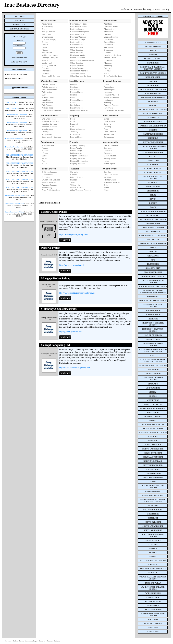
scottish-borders (153, 510)
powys (153, 481)
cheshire (153, 138)
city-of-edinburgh (153, 142)
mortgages (108, 100)
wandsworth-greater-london (153, 588)
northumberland (153, 461)
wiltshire (153, 619)
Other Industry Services (51, 137)
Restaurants (109, 134)
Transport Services (49, 185)
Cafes (107, 119)
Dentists (45, 42)
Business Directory (19, 641)
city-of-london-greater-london (153, 147)
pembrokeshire (153, 473)
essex (153, 248)
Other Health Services (51, 76)
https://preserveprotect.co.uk (72, 265)
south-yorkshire (153, 530)
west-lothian (153, 597)
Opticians (45, 68)
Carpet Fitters (110, 42)
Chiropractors (47, 37)
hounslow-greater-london (153, 330)
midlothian (153, 412)
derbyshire (153, 191)
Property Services (78, 158)
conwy (153, 156)
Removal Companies (79, 161)
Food (106, 129)
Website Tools (47, 108)
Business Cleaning (78, 37)
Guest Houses (110, 156)
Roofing (107, 71)
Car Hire (108, 172)
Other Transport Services (81, 190)
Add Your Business (19, 29)
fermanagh (153, 256)
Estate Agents (76, 148)
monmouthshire (153, 416)
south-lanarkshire (153, 526)
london (153, 396)
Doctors (45, 45)
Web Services (47, 105)
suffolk (153, 548)
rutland (153, 506)
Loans (107, 84)
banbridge (153, 63)
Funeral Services (49, 182)
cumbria (153, 183)
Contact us (42, 641)
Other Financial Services (114, 110)
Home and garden (78, 129)
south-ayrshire (153, 522)
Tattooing (45, 73)
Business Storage (78, 39)
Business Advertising (79, 24)
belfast (153, 81)
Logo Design (47, 100)
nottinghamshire (153, 465)
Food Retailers (110, 132)
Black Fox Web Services (14, 139)
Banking (107, 103)
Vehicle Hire (75, 185)
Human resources (78, 58)
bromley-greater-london (153, 110)
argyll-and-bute (153, 59)
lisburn (153, 392)
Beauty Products (48, 32)
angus (153, 51)
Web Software (47, 103)
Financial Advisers (112, 95)
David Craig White (12, 102)
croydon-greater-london (153, 178)
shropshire (153, 514)
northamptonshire (153, 457)
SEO (44, 95)
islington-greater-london (153, 344)
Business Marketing (78, 26)
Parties (44, 158)
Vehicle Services (77, 188)
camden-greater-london (153, 126)
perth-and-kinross (153, 477)
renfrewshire (153, 491)
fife (153, 260)
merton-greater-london (153, 408)
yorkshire (153, 632)
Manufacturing (47, 129)
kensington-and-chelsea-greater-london (153, 350)
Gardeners (108, 50)
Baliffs (73, 97)
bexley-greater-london (153, 89)
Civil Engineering (49, 119)
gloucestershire (153, 272)
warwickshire (153, 593)
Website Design (48, 84)
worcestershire (153, 624)
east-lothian (153, 231)
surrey (153, 552)
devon (153, 199)
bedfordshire (153, 77)
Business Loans (77, 45)
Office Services (77, 52)
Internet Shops (76, 137)
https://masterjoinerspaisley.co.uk (74, 234)
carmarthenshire (153, 134)
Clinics (44, 47)
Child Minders (47, 175)
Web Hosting (47, 92)
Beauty (44, 29)
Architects (108, 24)
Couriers (74, 175)
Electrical (74, 124)
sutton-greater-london (153, 561)
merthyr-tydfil (153, 404)
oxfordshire (153, 469)
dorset (153, 203)
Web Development (49, 90)
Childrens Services (49, 172)
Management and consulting (82, 60)
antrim (153, 55)
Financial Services (112, 97)
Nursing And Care (49, 66)
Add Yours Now (19, 62)
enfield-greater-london (153, 244)
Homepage (19, 17)
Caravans (108, 151)
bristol (153, 105)
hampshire (153, 296)
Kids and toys (76, 134)
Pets (43, 161)
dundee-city (153, 215)
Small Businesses (78, 73)
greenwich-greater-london (153, 281)
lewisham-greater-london (153, 379)
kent (153, 355)
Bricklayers (109, 32)
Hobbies (45, 151)
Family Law (75, 105)
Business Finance (78, 42)
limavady (153, 384)
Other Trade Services (113, 76)
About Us (19, 21)
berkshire (153, 85)
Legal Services (76, 108)
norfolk (153, 441)
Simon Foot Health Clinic (14, 204)
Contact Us (19, 25)
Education (46, 177)
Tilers (106, 73)
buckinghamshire (153, 114)
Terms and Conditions (53, 641)
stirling (153, 544)
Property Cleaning (78, 145)
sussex (153, 556)
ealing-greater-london (153, 219)
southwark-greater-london (153, 535)
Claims (73, 103)
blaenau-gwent (153, 93)
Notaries (74, 95)
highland (153, 319)
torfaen (153, 573)
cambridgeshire (153, 122)
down (153, 207)
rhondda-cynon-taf (153, 496)
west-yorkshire (153, 609)
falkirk (153, 252)
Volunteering (47, 188)
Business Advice (77, 34)
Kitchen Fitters (110, 58)
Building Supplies (111, 37)
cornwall (153, 164)
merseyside (153, 400)
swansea (153, 565)
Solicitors (74, 87)
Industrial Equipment (50, 121)
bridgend (153, 101)
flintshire (153, 264)
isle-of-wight (153, 339)
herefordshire (153, 311)
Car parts (74, 172)
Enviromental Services (51, 180)
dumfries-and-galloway (153, 211)
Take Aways (109, 137)
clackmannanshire (153, 152)
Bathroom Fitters (111, 26)
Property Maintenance (79, 156)
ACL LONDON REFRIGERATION (19, 155)
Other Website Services (51, 110)
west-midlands (153, 601)
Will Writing (75, 90)
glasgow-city (153, 268)
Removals (108, 68)
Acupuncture (47, 24)
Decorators (109, 45)
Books (73, 119)
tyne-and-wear (153, 583)
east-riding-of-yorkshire (153, 235)
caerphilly (153, 118)
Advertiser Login (32, 641)
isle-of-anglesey (153, 335)
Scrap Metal (47, 134)
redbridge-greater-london (153, 486)
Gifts (72, 127)
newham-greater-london (153, 433)
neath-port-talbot (153, 428)
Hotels (107, 161)
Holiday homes (110, 158)
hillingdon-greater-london (153, 324)
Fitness (45, 50)
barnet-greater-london (153, 73)
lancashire (153, 370)
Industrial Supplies (49, 127)
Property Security (77, 164)
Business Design (77, 29)
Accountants (109, 87)
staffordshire (153, 540)
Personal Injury (76, 92)
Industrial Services (49, 124)
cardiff (153, 130)
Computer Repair (111, 175)
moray (153, 420)
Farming (45, 132)
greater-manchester (153, 276)
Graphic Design (48, 97)
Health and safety (78, 55)
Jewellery (74, 132)
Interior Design (76, 151)
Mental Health (47, 63)
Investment (109, 108)
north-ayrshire (153, 445)
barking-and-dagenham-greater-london (153, 68)
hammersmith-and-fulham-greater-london (153, 291)
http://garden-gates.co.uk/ (70, 332)
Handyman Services (112, 55)
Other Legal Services (79, 110)
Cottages (108, 153)
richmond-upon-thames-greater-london (153, 501)
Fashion (45, 148)
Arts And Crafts (48, 145)
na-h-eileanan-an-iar (153, 424)
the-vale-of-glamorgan (153, 569)
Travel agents (110, 164)
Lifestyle (45, 153)
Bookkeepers (109, 90)
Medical (45, 60)
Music (44, 156)
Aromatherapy (47, 26)
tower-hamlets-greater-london (153, 578)
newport (153, 437)
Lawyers (74, 84)
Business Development (80, 32)
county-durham (153, 173)
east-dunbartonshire (153, 227)
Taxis (72, 182)
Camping (108, 148)
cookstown (153, 160)
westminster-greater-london (153, 614)
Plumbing (108, 66)
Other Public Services (51, 190)
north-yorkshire (153, 453)
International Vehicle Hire (14, 196)
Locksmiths (109, 60)
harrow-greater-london (153, 300)
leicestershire (153, 374)
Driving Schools (77, 177)
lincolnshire (153, 388)
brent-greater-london (153, 97)
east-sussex (153, 240)
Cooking (107, 127)
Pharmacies (46, 71)
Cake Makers (110, 121)
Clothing (74, 121)
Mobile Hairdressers (50, 55)
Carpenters (109, 39)
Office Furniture (77, 47)
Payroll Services (77, 66)
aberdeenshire (153, 47)
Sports (44, 164)
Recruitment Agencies (79, 71)
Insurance (108, 92)
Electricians (109, 47)
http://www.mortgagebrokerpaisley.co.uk (77, 293)
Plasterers (108, 63)
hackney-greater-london (153, 286)
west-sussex (153, 605)
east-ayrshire (153, 223)
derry (153, 195)
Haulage (74, 180)
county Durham (153, 168)
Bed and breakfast (112, 145)
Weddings (108, 177)
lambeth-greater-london (153, 366)
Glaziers (107, 52)
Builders (107, 34)
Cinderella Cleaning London (16, 114)
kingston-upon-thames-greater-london (153, 360)
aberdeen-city (153, 42)
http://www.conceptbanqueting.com (75, 368)
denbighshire (153, 187)
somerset (153, 518)
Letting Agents (76, 153)
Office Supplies (77, 50)
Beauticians (46, 34)
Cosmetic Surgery (49, 39)
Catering (108, 124)
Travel (107, 188)
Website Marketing (49, 87)
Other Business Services (80, 76)
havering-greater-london (153, 306)
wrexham (153, 628)
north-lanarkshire (153, 449)
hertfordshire (153, 315)
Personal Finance (111, 105)
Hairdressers (47, 52)
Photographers (110, 180)
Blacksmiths (109, 29)
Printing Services (77, 68)
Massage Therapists (50, 58)
